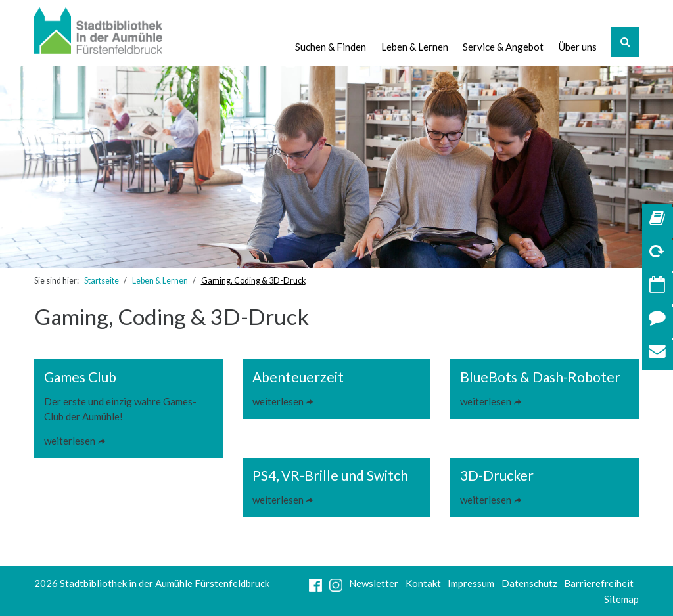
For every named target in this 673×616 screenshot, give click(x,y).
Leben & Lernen (415, 47)
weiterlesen (70, 441)
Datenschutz (529, 583)
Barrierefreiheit (599, 583)
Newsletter (374, 583)
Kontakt (423, 583)
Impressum (471, 583)
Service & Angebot (503, 47)
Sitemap (621, 599)
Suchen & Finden (331, 47)
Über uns (578, 47)
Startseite (102, 281)
